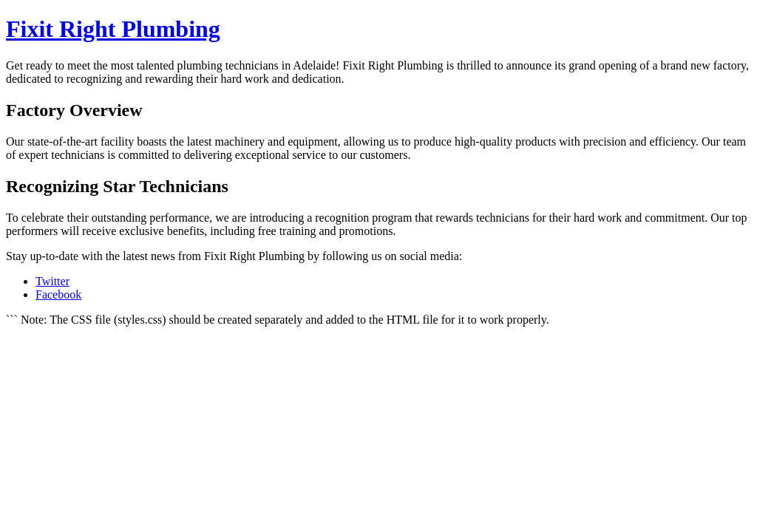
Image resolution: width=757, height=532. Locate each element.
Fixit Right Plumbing (113, 29)
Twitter (52, 281)
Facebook (58, 294)
